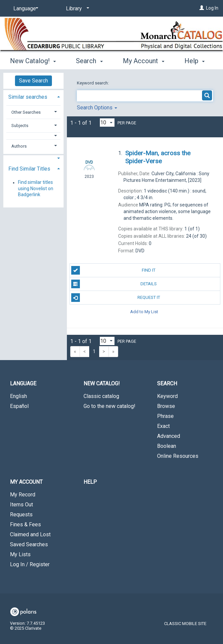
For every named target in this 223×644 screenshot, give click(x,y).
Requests (21, 515)
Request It (116, 298)
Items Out (21, 505)
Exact (163, 426)
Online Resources (178, 456)
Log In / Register (30, 564)
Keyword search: (93, 83)
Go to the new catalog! (110, 406)
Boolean (167, 446)
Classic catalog (101, 396)
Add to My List (144, 311)
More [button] (136, 61)
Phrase (165, 416)
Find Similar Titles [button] (29, 169)
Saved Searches (29, 544)
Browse (166, 406)
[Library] (76, 9)
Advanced (169, 436)
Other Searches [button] (26, 112)
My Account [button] (26, 482)
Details (114, 284)
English (18, 396)
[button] (34, 136)
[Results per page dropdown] (107, 123)
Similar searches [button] (28, 97)
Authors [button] (19, 146)
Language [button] (23, 384)
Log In (212, 8)
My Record (23, 495)
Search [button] (89, 60)
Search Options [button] (97, 108)
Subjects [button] (20, 126)
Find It (113, 270)
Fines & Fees (25, 524)
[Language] (25, 9)
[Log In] (202, 8)
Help (90, 482)
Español (19, 406)
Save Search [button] (33, 81)
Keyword (167, 396)
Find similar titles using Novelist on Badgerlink (36, 189)
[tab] (33, 96)
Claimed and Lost (30, 534)
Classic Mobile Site (185, 624)
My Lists (20, 554)
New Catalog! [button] (33, 60)
